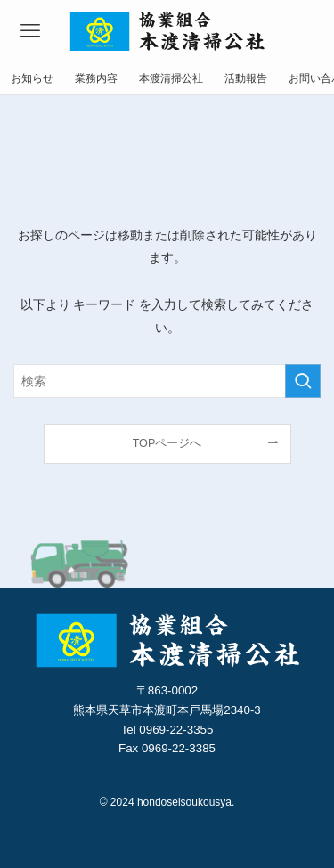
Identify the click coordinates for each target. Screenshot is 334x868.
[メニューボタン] (30, 31)
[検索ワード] (167, 381)
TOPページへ (167, 443)
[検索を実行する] (303, 381)
